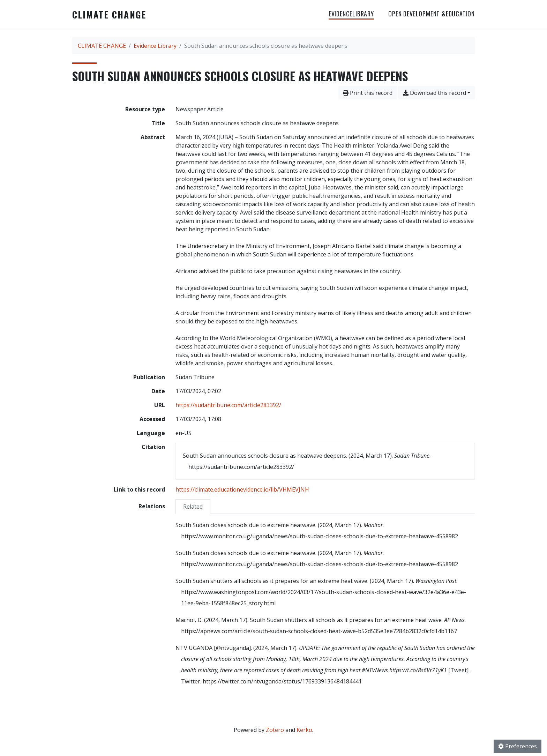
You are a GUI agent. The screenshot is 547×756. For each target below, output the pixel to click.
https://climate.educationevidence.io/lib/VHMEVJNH (242, 489)
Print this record (368, 93)
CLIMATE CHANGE (109, 14)
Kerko (304, 730)
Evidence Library (155, 46)
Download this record (434, 93)
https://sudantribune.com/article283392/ (228, 405)
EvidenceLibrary (351, 14)
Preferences (518, 746)
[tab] (193, 506)
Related (193, 507)
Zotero (275, 730)
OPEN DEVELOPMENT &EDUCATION (432, 14)
